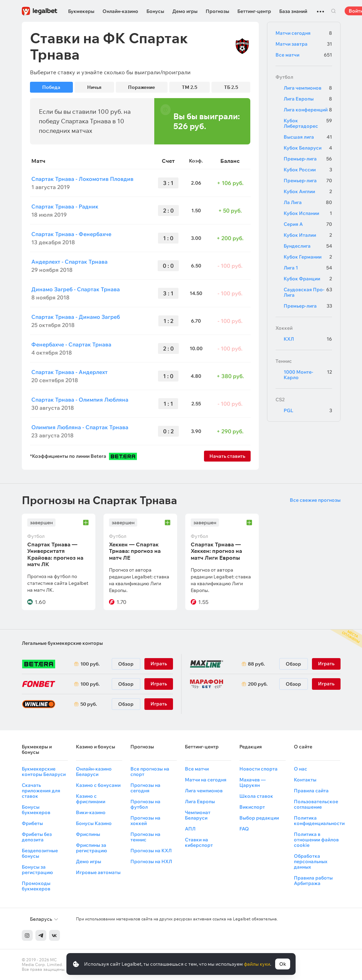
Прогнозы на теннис (145, 837)
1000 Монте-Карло (308, 375)
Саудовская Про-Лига (308, 292)
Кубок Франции (308, 279)
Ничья (94, 87)
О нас (301, 769)
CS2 (280, 400)
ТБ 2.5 (231, 87)
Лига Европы (308, 99)
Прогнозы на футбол (145, 804)
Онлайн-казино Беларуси (94, 772)
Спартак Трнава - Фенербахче (71, 234)
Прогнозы (217, 11)
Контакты (305, 780)
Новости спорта (258, 769)
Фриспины (88, 834)
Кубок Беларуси (308, 148)
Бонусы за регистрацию (37, 870)
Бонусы (155, 11)
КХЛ (308, 339)
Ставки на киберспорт (199, 842)
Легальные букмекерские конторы (62, 643)
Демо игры (185, 11)
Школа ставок (256, 796)
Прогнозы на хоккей (145, 821)
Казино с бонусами (98, 785)
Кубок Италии (308, 235)
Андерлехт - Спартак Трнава (69, 262)
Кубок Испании (308, 213)
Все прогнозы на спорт (150, 772)
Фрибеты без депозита (37, 837)
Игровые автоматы (98, 872)
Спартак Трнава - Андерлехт (69, 372)
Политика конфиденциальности (319, 821)
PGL (308, 410)
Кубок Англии (308, 191)
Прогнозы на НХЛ (151, 861)
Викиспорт (252, 807)
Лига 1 (308, 268)
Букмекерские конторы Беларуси (44, 772)
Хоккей (284, 328)
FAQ (244, 829)
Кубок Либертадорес (308, 123)
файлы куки (257, 964)
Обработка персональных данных (311, 861)
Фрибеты (32, 823)
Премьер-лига (308, 159)
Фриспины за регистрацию (91, 848)
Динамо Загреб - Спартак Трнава (76, 289)
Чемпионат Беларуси (198, 815)
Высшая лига (308, 137)
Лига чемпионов (308, 88)
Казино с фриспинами (91, 799)
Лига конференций (308, 110)
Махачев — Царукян (253, 782)
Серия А (308, 224)
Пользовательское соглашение (316, 804)
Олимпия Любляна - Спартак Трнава (80, 427)
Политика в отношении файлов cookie (316, 840)
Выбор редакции (259, 818)
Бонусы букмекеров (36, 810)
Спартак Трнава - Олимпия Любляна (80, 400)
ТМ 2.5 (190, 87)
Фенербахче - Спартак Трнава (71, 344)
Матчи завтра (304, 44)
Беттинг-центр (254, 11)
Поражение (141, 87)
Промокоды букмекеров (36, 886)
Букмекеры (81, 11)
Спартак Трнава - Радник (65, 206)
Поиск (334, 11)
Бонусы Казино (94, 823)
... (320, 9)
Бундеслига (308, 246)
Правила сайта (311, 791)
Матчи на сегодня (206, 780)
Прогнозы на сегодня (145, 788)
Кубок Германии (308, 257)
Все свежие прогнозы (315, 500)
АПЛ (190, 829)
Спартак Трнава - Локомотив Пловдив (82, 179)
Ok (283, 964)
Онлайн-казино (120, 11)
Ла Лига (308, 202)
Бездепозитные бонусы (40, 853)
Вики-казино (91, 812)
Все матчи (304, 55)
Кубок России (308, 170)
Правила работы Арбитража (313, 881)
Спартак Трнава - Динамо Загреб (76, 317)
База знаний (293, 11)
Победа (51, 87)
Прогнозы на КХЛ (151, 851)
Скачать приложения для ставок (41, 791)
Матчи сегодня (304, 33)
